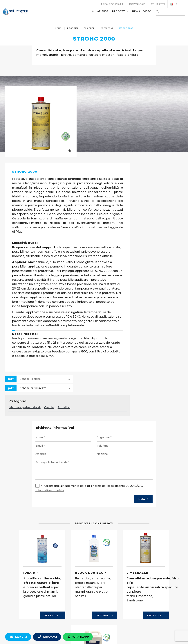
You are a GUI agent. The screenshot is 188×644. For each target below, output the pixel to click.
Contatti (158, 4)
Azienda (97, 14)
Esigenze (89, 28)
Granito (110, 352)
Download (137, 4)
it (174, 4)
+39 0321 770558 (115, 636)
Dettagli (33, 571)
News (130, 14)
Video (142, 14)
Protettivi (106, 28)
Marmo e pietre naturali (86, 352)
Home (58, 28)
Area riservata (112, 4)
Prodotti (115, 14)
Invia (139, 444)
